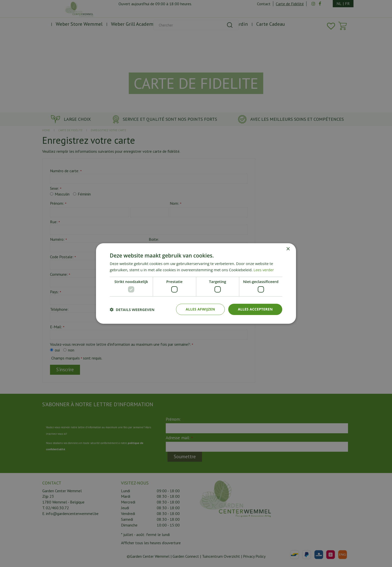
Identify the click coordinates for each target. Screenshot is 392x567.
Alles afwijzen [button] (200, 309)
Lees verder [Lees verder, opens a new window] (264, 270)
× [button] (288, 249)
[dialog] (196, 283)
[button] (132, 309)
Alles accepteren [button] (255, 309)
